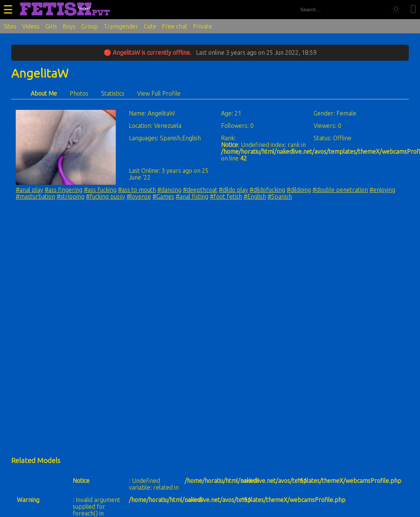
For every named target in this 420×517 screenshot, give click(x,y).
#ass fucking (100, 190)
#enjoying (382, 190)
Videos (31, 26)
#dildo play (233, 190)
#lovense (139, 196)
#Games (163, 196)
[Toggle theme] (396, 10)
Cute (150, 26)
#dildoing (299, 190)
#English (255, 196)
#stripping (70, 196)
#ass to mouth (137, 190)
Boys (69, 26)
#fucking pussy (105, 196)
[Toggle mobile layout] (413, 10)
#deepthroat (200, 190)
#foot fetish (226, 196)
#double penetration (340, 190)
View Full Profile (159, 93)
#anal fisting (192, 196)
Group (90, 26)
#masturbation (35, 196)
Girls (51, 26)
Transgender (121, 26)
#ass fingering (64, 190)
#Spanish (280, 196)
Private (203, 26)
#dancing (169, 190)
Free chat (175, 26)
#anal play (29, 190)
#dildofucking (267, 190)
